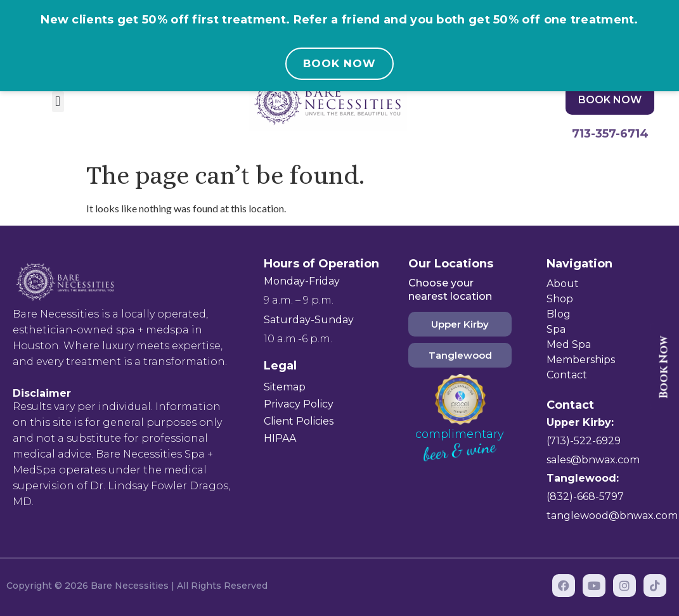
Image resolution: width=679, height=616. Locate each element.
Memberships (581, 360)
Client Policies (299, 421)
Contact (567, 375)
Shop (560, 299)
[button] (58, 102)
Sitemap (285, 387)
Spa (556, 329)
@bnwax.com (605, 460)
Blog (559, 314)
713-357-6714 (610, 134)
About (563, 284)
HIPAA (280, 438)
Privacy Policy (299, 404)
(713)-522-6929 (584, 441)
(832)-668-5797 (585, 497)
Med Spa (569, 344)
